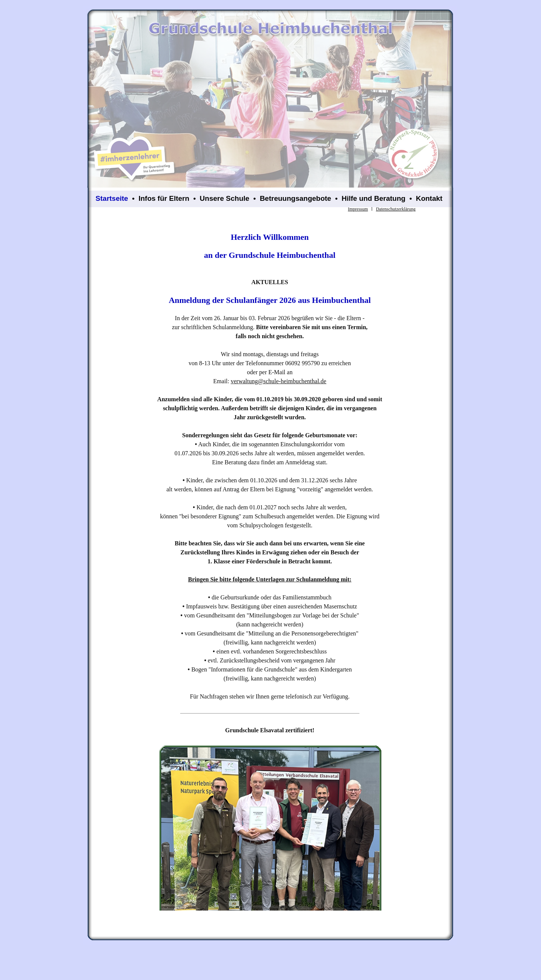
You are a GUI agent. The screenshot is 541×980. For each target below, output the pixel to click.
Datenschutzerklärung (396, 209)
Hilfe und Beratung (373, 198)
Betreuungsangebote (295, 198)
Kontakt (429, 198)
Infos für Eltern (164, 198)
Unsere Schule (225, 198)
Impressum (358, 209)
